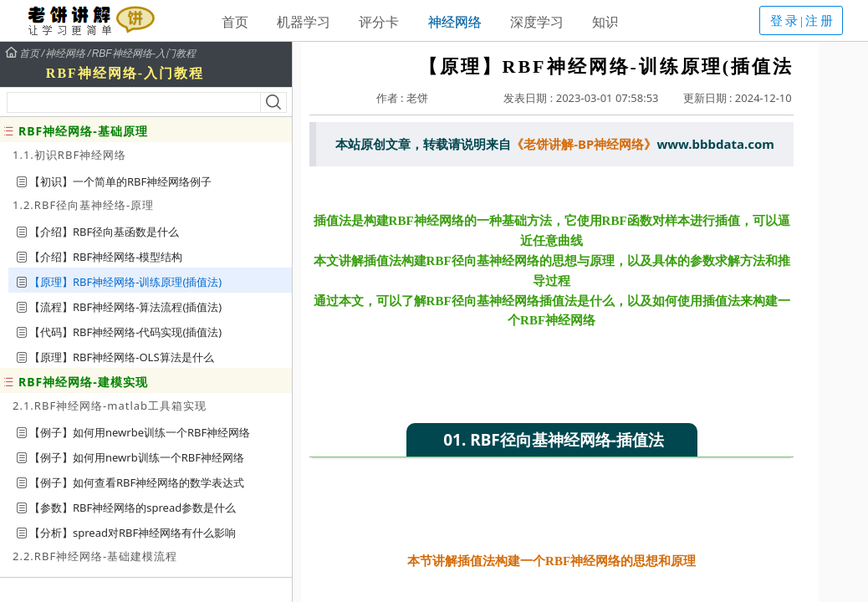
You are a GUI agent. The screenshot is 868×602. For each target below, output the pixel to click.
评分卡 (379, 22)
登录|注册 (803, 21)
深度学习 (537, 22)
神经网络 (455, 22)
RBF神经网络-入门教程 (144, 54)
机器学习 (304, 22)
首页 (235, 22)
